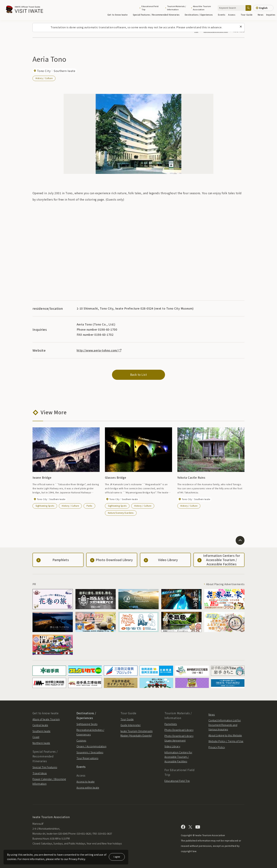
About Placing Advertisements (225, 584)
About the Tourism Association (202, 8)
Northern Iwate (41, 743)
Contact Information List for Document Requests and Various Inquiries (225, 725)
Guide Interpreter (131, 725)
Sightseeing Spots (45, 506)
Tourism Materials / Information (177, 8)
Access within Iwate (88, 788)
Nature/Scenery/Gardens (121, 513)
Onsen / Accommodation (91, 746)
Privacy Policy (217, 747)
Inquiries (271, 15)
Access (233, 15)
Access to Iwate (86, 782)
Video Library (172, 746)
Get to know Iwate (119, 15)
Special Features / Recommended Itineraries (157, 15)
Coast (36, 737)
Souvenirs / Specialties (90, 752)
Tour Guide (248, 15)
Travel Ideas (40, 773)
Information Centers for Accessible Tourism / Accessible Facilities (178, 757)
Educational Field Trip (150, 8)
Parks (89, 506)
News (261, 15)
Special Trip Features (45, 767)
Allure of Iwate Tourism (46, 719)
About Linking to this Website (225, 735)
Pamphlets (171, 724)
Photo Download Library (179, 730)
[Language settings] (263, 8)
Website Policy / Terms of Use (226, 741)
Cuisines (81, 740)
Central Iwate (40, 725)
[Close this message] (241, 27)
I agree (117, 857)
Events (222, 15)
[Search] (248, 8)
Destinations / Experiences (200, 15)
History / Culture (44, 78)
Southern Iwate (42, 731)
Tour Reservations (87, 758)
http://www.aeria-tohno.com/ (99, 350)
